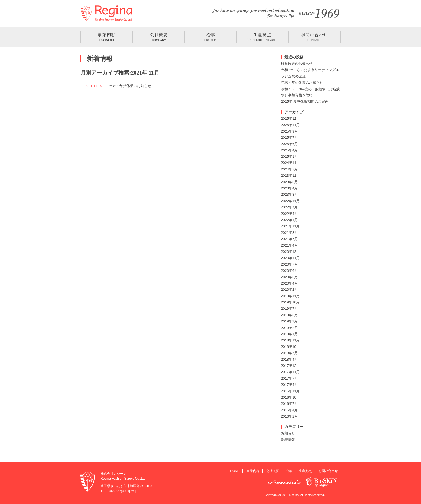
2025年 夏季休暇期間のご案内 (305, 101)
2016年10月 (290, 397)
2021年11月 (290, 226)
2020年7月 (289, 264)
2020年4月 (289, 283)
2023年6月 (289, 182)
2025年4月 (289, 150)
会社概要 (273, 471)
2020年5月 (289, 277)
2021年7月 (289, 239)
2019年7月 (289, 308)
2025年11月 (290, 125)
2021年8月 (289, 233)
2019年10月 (290, 302)
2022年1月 (289, 220)
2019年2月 (289, 328)
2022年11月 (290, 201)
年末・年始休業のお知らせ (130, 86)
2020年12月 (290, 252)
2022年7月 (289, 207)
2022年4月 (289, 214)
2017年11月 (290, 372)
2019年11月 (290, 296)
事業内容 (253, 471)
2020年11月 (290, 258)
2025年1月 (289, 156)
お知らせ (288, 433)
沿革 (289, 471)
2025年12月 (290, 119)
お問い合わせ (328, 471)
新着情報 (288, 440)
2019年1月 (289, 334)
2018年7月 (289, 353)
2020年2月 (289, 290)
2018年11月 (290, 340)
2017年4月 (289, 385)
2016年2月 (289, 416)
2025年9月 (289, 131)
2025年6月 (289, 144)
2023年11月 (290, 175)
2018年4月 (289, 359)
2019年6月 (289, 315)
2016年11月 (290, 391)
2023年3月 (289, 194)
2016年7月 (289, 404)
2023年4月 (289, 188)
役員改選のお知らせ (297, 64)
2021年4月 (289, 245)
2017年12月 (290, 366)
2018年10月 (290, 347)
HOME (235, 471)
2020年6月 (289, 271)
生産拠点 (305, 471)
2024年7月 (289, 169)
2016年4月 (289, 410)
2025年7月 (289, 138)
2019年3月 (289, 321)
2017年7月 (289, 378)
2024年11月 (290, 163)
